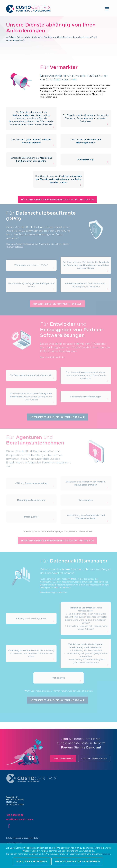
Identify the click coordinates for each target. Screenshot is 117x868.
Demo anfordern (69, 759)
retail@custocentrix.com (21, 820)
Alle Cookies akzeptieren (32, 862)
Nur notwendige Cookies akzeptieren (77, 862)
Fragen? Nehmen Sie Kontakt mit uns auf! (58, 300)
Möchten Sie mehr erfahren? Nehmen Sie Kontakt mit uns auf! (57, 200)
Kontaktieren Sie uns (100, 759)
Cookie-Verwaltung (16, 842)
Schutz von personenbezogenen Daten (24, 837)
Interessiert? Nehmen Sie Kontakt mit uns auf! (57, 413)
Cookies (106, 854)
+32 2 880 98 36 (17, 816)
